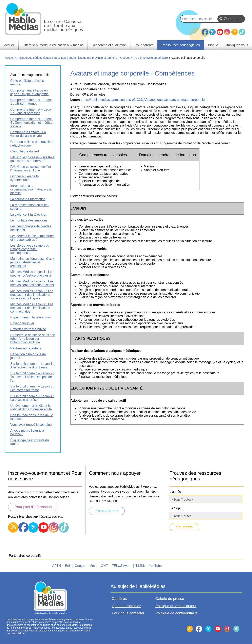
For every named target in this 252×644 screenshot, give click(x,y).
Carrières (119, 599)
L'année (175, 492)
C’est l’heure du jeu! (25, 151)
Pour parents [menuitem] (144, 45)
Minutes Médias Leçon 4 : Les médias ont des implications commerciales (32, 308)
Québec (125, 58)
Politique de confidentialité (177, 613)
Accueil (10, 58)
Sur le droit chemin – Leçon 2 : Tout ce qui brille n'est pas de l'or (32, 377)
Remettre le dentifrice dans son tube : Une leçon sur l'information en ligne (33, 339)
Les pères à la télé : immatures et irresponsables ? (32, 238)
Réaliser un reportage (26, 348)
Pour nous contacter (128, 613)
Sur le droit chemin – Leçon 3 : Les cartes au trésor (32, 388)
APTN (57, 566)
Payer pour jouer (22, 323)
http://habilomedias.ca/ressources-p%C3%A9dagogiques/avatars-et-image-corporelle (144, 100)
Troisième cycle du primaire (150, 58)
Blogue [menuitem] (213, 45)
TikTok (242, 32)
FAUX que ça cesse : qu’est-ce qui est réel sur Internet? (32, 159)
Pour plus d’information (33, 507)
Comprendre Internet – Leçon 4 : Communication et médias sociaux (31, 123)
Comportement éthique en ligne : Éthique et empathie (29, 92)
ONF (104, 566)
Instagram (227, 32)
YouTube (220, 32)
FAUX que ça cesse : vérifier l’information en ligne (31, 169)
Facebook (205, 30)
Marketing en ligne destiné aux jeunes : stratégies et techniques (32, 262)
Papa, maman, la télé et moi (30, 317)
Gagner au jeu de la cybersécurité (25, 178)
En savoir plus (107, 511)
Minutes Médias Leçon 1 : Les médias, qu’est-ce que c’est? (32, 274)
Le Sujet (176, 508)
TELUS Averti (122, 566)
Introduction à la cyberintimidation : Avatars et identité (31, 189)
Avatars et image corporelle (30, 75)
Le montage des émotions (29, 220)
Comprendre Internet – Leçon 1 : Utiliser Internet (31, 102)
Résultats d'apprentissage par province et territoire (85, 58)
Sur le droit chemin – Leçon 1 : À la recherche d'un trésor (32, 366)
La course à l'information (28, 199)
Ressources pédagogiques (34, 58)
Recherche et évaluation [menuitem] (109, 45)
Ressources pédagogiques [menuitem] (181, 45)
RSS (235, 32)
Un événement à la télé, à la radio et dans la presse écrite (31, 407)
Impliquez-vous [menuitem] (237, 45)
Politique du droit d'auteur (176, 606)
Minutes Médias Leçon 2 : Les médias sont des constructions (32, 283)
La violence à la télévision (29, 214)
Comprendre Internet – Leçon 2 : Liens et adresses (31, 111)
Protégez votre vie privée (28, 329)
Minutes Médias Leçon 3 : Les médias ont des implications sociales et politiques (32, 295)
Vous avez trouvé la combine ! (32, 425)
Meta (93, 566)
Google (80, 566)
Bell (68, 566)
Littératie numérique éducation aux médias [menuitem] (53, 45)
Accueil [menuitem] (9, 45)
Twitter (212, 32)
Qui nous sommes (126, 606)
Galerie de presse (170, 599)
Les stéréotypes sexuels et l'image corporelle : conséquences (29, 249)
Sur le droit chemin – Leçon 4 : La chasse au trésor (32, 398)
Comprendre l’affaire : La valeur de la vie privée (28, 134)
